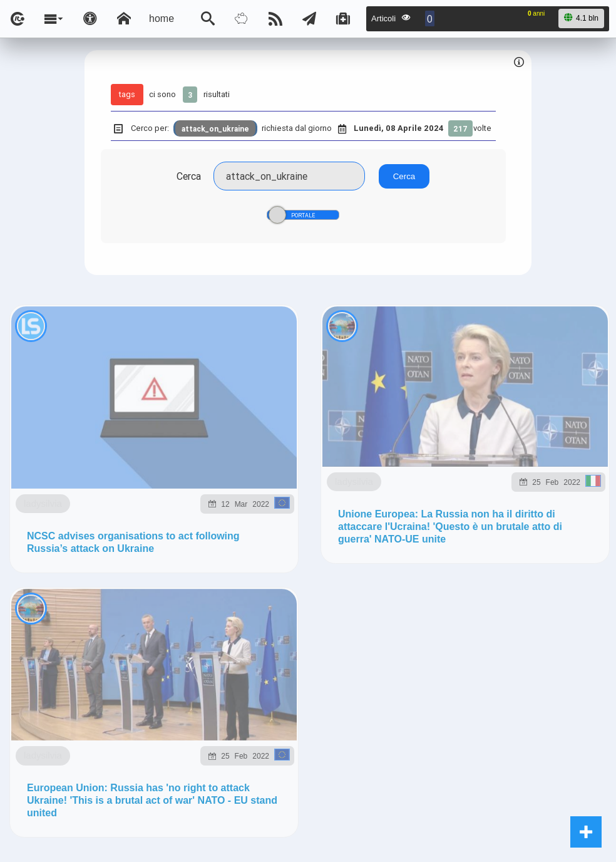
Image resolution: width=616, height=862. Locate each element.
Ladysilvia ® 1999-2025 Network (247, 823)
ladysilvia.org (406, 731)
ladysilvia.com (177, 731)
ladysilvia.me (485, 731)
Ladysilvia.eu (328, 731)
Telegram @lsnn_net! (472, 620)
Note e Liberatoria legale (453, 823)
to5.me (125, 760)
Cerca (189, 176)
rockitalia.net (62, 760)
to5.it (168, 760)
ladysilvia (104, 424)
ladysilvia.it (254, 731)
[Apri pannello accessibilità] (90, 19)
